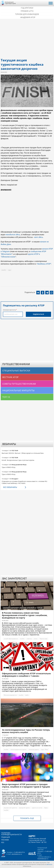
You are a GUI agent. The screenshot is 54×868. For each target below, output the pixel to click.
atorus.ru (49, 864)
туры (9, 270)
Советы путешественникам (19, 384)
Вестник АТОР (10, 377)
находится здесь (13, 234)
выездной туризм (24, 808)
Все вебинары (10, 487)
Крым (46, 808)
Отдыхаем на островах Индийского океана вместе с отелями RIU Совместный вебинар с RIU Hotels (24, 482)
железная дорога (34, 749)
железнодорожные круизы (18, 749)
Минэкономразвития (10, 695)
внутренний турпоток (10, 808)
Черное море (43, 639)
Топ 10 (6, 397)
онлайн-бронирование (11, 639)
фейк (27, 695)
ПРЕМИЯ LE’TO (27, 11)
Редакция (6, 837)
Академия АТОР (28, 17)
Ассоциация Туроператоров (10, 3)
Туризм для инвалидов (27, 14)
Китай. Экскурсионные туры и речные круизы (18, 460)
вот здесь (39, 237)
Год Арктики (27, 8)
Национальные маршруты (18, 390)
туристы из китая (37, 808)
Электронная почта (9, 310)
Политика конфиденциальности (12, 834)
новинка (29, 639)
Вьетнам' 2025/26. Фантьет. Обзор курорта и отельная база (23, 453)
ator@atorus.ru (17, 854)
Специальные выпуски (16, 371)
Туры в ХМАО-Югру (9, 467)
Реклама (5, 840)
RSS (3, 842)
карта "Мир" (45, 749)
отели (36, 639)
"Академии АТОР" (44, 264)
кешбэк (4, 270)
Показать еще (27, 818)
